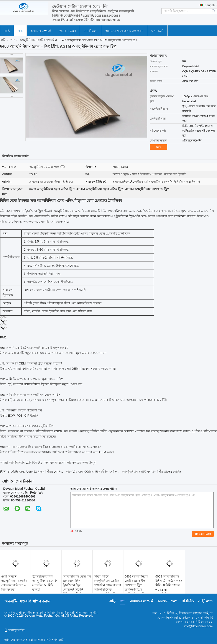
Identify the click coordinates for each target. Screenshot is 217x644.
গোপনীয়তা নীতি (15, 612)
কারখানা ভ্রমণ (67, 31)
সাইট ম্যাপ (205, 601)
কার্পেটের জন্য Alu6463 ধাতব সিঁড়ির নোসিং (35, 472)
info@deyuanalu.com (198, 626)
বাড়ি (7, 31)
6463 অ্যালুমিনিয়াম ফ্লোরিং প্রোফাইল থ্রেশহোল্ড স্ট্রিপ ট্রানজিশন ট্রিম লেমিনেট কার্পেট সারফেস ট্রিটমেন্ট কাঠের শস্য (136, 589)
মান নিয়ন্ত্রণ (90, 31)
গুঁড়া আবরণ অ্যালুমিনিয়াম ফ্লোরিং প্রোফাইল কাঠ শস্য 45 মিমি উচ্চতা (14, 583)
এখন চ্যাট (157, 31)
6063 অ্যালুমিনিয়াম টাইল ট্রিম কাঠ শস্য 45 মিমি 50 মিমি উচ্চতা (169, 581)
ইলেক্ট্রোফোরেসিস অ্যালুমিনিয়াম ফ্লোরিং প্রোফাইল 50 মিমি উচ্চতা (45, 583)
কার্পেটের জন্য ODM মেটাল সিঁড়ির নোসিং (92, 472)
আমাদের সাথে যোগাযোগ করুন (124, 31)
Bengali (210, 5)
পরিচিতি (188, 601)
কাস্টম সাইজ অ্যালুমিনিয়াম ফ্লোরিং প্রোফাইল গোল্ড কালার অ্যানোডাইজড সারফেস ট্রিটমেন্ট (107, 585)
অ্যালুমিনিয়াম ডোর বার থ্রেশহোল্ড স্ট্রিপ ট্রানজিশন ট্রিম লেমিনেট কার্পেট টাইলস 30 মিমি (77, 585)
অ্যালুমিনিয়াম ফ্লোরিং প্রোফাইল (38, 40)
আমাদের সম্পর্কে (41, 31)
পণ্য (20, 31)
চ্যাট (159, 147)
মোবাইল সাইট (14, 630)
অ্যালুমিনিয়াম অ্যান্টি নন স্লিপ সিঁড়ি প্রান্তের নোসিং (151, 472)
